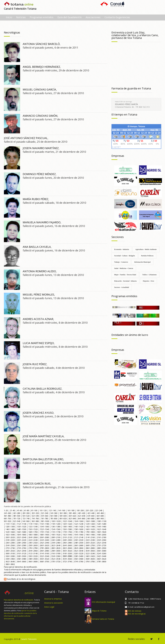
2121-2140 (79, 537)
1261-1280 (102, 524)
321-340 (45, 513)
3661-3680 (33, 562)
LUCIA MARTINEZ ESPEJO (38, 343)
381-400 (72, 513)
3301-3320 (33, 556)
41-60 (20, 510)
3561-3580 (79, 559)
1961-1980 (90, 535)
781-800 (54, 518)
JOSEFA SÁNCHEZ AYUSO (38, 413)
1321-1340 (33, 527)
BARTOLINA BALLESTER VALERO (43, 459)
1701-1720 (44, 532)
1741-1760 (67, 532)
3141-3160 (44, 553)
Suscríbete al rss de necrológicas (20, 579)
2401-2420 (33, 543)
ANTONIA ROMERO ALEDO (39, 271)
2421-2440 (44, 543)
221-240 (99, 510)
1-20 (6, 510)
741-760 (35, 518)
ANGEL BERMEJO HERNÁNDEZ (41, 67)
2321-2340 (90, 540)
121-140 (52, 510)
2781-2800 (44, 548)
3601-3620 (102, 559)
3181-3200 (67, 553)
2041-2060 (33, 537)
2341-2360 (102, 540)
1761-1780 (79, 532)
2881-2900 (102, 548)
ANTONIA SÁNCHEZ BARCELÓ (41, 44)
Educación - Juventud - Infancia (125, 281)
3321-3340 (44, 556)
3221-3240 (90, 553)
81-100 (34, 510)
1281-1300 (10, 527)
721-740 (26, 518)
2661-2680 (79, 545)
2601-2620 (44, 545)
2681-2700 (90, 545)
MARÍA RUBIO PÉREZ (36, 199)
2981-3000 (56, 551)
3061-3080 (102, 551)
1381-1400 (67, 527)
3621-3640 (10, 562)
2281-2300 (67, 540)
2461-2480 (67, 543)
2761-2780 (33, 548)
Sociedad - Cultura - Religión (125, 256)
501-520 (26, 516)
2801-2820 (56, 548)
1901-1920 (56, 535)
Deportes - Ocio (149, 281)
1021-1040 (67, 521)
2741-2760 (22, 548)
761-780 (45, 518)
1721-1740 (56, 532)
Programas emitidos (42, 17)
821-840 (72, 518)
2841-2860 (79, 548)
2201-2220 (22, 540)
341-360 (54, 513)
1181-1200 (56, 524)
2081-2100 (56, 537)
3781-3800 (102, 562)
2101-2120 (67, 537)
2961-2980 (44, 551)
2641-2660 (67, 545)
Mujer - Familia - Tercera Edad (125, 275)
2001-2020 (10, 537)
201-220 (89, 510)
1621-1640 (102, 529)
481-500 (17, 516)
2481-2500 (79, 543)
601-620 (72, 516)
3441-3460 (10, 559)
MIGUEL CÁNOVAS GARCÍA (39, 89)
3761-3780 (90, 562)
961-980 (35, 521)
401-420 (82, 513)
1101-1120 (10, 524)
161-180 (71, 510)
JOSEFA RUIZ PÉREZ (35, 364)
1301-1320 (22, 527)
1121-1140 (22, 524)
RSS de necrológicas (135, 614)
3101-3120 (22, 553)
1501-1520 (33, 529)
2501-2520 (90, 543)
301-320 (35, 513)
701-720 (17, 518)
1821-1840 (10, 535)
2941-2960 (33, 551)
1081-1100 (102, 521)
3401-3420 (90, 556)
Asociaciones (93, 17)
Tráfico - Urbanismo (149, 275)
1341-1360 (44, 527)
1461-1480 (10, 529)
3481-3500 (33, 559)
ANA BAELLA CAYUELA (37, 247)
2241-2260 (44, 540)
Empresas (118, 156)
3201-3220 (79, 553)
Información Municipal (142, 262)
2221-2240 (33, 540)
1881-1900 (44, 535)
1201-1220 (67, 524)
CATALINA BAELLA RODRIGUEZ (42, 389)
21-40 (12, 510)
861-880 (91, 518)
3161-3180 (56, 553)
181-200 (80, 510)
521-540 (35, 516)
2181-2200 (10, 540)
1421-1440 (90, 527)
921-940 (17, 521)
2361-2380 (10, 543)
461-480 (7, 516)
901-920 (7, 521)
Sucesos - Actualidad (122, 287)
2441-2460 (56, 543)
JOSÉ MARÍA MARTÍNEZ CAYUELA (43, 436)
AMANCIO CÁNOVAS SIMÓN (40, 116)
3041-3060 (90, 551)
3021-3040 (79, 551)
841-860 (82, 518)
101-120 (43, 510)
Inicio (9, 17)
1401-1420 (79, 527)
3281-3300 (22, 556)
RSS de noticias (133, 611)
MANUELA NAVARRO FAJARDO (42, 222)
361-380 (63, 513)
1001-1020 (56, 521)
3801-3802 (10, 564)
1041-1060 (79, 521)
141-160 (62, 510)
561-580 (54, 516)
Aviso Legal (49, 607)
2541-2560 (10, 545)
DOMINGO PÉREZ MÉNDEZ (39, 174)
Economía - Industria (122, 249)
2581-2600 (33, 545)
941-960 (26, 521)
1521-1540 (44, 529)
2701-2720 (102, 545)
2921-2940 (22, 551)
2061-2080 (44, 537)
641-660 (91, 516)
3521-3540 (56, 559)
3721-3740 (67, 562)
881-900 (100, 518)
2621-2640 (56, 545)
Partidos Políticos (147, 256)
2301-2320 (79, 540)
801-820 (63, 518)
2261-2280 (56, 540)
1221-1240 (79, 524)
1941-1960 (79, 535)
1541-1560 (56, 529)
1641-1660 (10, 532)
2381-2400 (22, 543)
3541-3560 (67, 559)
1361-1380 (56, 527)
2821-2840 (67, 548)
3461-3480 (22, 559)
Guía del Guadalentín (70, 17)
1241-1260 (90, 524)
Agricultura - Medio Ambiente (146, 249)
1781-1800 (90, 532)
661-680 (100, 516)
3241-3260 (102, 553)
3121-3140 (33, 553)
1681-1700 (33, 532)
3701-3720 (56, 562)
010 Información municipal (103, 602)
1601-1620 (90, 529)
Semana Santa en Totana (103, 619)
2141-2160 (90, 537)
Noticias (21, 17)
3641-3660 (22, 562)
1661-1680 (22, 532)
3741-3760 (79, 562)
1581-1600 (79, 529)
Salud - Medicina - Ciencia (124, 268)
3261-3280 (10, 556)
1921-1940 (67, 535)
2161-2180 (102, 537)
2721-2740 (10, 548)
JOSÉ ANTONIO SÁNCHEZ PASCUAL (26, 138)
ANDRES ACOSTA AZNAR (38, 319)
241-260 (7, 513)
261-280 (17, 513)
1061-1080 (90, 521)
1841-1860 (22, 535)
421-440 (91, 513)
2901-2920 (10, 551)
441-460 (100, 513)
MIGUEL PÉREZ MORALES (38, 295)
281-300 (26, 513)
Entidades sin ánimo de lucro (130, 335)
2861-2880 (90, 548)
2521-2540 (102, 543)
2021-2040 (22, 537)
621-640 (82, 516)
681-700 (7, 518)
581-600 (63, 516)
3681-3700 (44, 562)
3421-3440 (102, 556)
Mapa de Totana (99, 611)
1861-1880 (33, 535)
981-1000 (45, 521)
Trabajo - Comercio (121, 262)
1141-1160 (33, 524)
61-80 (27, 510)
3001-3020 (67, 551)
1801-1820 (102, 532)
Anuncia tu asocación (54, 603)
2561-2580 (22, 545)
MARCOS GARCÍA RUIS (37, 484)
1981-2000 (102, 535)
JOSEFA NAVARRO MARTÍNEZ (41, 148)
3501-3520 (44, 559)
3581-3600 (90, 559)
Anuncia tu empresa (53, 599)
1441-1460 (102, 527)
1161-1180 (44, 524)
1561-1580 (67, 529)
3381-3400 (79, 556)
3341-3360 (56, 556)
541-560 (45, 516)
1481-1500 (22, 529)
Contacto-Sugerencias (117, 17)
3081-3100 (10, 553)
